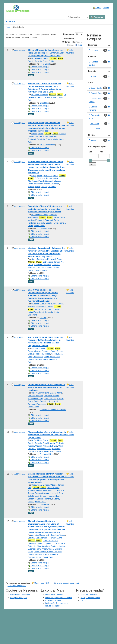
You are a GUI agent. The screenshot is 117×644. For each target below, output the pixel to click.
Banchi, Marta (37, 134)
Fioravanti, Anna (51, 176)
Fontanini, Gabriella (36, 139)
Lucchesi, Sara (56, 493)
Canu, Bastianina (39, 259)
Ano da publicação (97, 146)
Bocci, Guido (48, 61)
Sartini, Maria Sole (52, 357)
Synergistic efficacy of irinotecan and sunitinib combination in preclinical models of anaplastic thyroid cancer (45, 209)
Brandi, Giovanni (54, 552)
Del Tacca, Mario (44, 267)
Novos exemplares (53, 606)
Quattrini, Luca (38, 304)
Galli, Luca (48, 490)
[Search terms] (35, 17)
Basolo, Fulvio (52, 223)
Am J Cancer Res (47, 145)
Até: (102, 152)
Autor (8, 27)
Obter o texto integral (38, 67)
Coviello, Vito (51, 304)
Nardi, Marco (49, 359)
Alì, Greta (40, 136)
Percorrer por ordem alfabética (58, 598)
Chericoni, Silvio (35, 543)
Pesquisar (97, 17)
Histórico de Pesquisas (20, 595)
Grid (79, 45)
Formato (92, 71)
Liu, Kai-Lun (49, 309)
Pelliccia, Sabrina (35, 396)
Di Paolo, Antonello (40, 95)
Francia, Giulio (52, 139)
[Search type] (77, 17)
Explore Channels (53, 600)
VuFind (11, 9)
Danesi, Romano (51, 97)
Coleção (92, 56)
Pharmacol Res (46, 454)
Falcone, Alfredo (35, 557)
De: (90, 152)
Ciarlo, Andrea (40, 552)
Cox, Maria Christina (40, 393)
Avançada (11, 21)
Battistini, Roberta (48, 401)
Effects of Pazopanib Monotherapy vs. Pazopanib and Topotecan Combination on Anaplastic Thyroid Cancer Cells (46, 53)
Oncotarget (44, 504)
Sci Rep (43, 318)
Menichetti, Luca (44, 449)
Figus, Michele (34, 351)
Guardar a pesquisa (16, 586)
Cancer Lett (45, 228)
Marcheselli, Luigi (35, 399)
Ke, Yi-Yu (39, 309)
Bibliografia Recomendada (57, 603)
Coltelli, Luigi (33, 496)
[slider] (90, 160)
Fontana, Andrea (35, 490)
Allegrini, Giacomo (39, 535)
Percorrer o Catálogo (54, 595)
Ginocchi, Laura (47, 496)
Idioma (107, 8)
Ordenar (66, 42)
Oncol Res (44, 103)
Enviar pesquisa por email (67, 583)
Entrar (97, 8)
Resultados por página (68, 36)
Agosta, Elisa (57, 354)
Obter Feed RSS (40, 583)
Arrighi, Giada (48, 549)
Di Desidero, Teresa (40, 58)
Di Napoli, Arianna (52, 396)
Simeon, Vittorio (50, 485)
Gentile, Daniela (35, 61)
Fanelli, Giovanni (46, 181)
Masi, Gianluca (43, 546)
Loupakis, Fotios (50, 543)
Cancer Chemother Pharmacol (53, 410)
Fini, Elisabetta (51, 136)
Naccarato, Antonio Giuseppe (46, 184)
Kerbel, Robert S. (51, 554)
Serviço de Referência (90, 598)
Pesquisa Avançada (19, 598)
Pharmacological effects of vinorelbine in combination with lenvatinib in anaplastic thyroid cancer (47, 435)
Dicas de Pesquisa (89, 595)
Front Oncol (45, 64)
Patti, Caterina (50, 399)
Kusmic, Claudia (35, 446)
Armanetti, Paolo (50, 446)
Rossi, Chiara (53, 488)
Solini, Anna (37, 485)
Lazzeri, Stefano (38, 348)
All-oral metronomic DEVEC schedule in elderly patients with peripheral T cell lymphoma (46, 387)
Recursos (93, 45)
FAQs (83, 600)
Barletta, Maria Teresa (37, 538)
